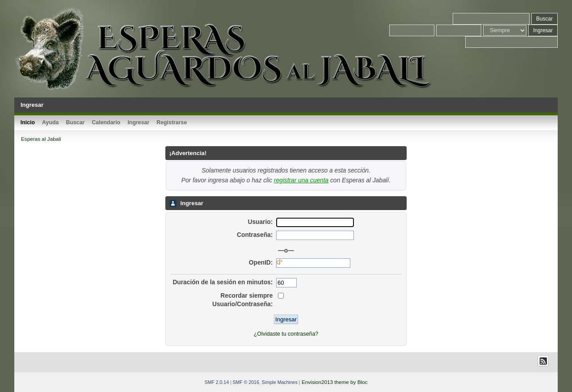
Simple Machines (280, 382)
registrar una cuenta (301, 180)
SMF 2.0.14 (217, 382)
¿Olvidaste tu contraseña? (286, 334)
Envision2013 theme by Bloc (334, 382)
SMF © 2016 (246, 382)
